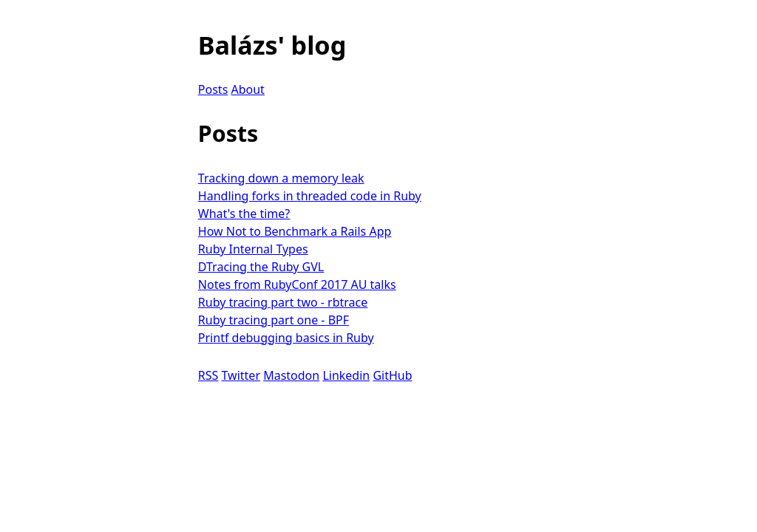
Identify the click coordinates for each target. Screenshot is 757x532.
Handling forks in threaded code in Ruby (310, 196)
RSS (208, 375)
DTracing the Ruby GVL (261, 267)
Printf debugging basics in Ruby (286, 338)
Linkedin (346, 375)
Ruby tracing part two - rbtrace (283, 302)
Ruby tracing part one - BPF (274, 320)
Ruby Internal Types (253, 249)
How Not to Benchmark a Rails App (295, 231)
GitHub (392, 375)
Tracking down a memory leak (281, 178)
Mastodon (291, 375)
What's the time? (244, 214)
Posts (213, 89)
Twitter (241, 375)
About (247, 89)
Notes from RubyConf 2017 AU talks (297, 284)
